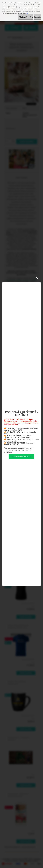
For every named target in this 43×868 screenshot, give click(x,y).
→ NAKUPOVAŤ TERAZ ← (21, 456)
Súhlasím (37, 17)
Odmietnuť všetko (26, 17)
